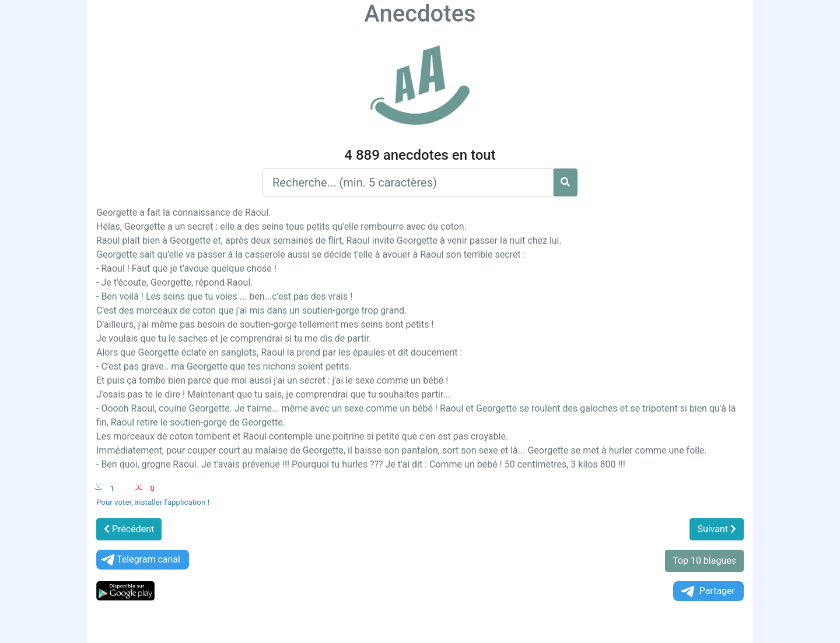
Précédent (129, 529)
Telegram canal (140, 560)
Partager (707, 591)
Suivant (717, 529)
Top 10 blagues (704, 561)
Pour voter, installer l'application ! (153, 502)
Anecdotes (420, 14)
